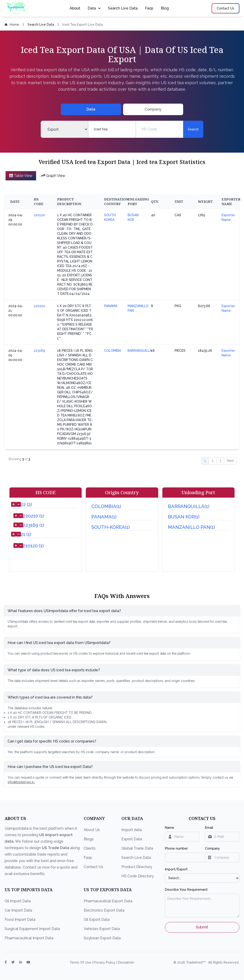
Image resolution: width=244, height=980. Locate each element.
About (75, 8)
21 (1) (26, 534)
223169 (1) (34, 525)
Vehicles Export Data (102, 929)
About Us (92, 830)
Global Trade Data (137, 848)
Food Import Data (20, 920)
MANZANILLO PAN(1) (191, 527)
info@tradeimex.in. (21, 782)
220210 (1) (34, 516)
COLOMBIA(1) (106, 506)
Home (12, 25)
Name (170, 828)
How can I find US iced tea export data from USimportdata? (59, 643)
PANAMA (111, 306)
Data (94, 8)
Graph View (53, 176)
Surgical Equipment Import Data (32, 929)
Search (193, 129)
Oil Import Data (18, 901)
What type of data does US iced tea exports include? (54, 670)
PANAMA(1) (104, 517)
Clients (90, 848)
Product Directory (137, 867)
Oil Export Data (97, 920)
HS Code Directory (138, 876)
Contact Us (93, 867)
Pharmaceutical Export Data (108, 901)
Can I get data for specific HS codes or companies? (52, 741)
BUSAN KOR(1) (184, 517)
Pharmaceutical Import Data (29, 938)
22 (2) (26, 505)
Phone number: (177, 848)
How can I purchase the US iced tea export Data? (50, 767)
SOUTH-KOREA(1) (111, 527)
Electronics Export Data (104, 910)
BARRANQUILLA (140, 351)
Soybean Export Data (102, 938)
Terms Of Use (81, 962)
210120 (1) (33, 546)
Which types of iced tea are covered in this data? (50, 697)
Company (212, 848)
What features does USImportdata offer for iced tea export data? (64, 611)
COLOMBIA (113, 351)
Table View (21, 176)
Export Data (132, 839)
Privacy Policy (105, 962)
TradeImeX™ (196, 962)
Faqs (149, 8)
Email (209, 828)
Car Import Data (18, 910)
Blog (165, 8)
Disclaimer (126, 962)
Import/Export (176, 869)
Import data (132, 830)
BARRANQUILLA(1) (189, 506)
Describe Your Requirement (186, 890)
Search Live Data (123, 8)
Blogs (89, 839)
